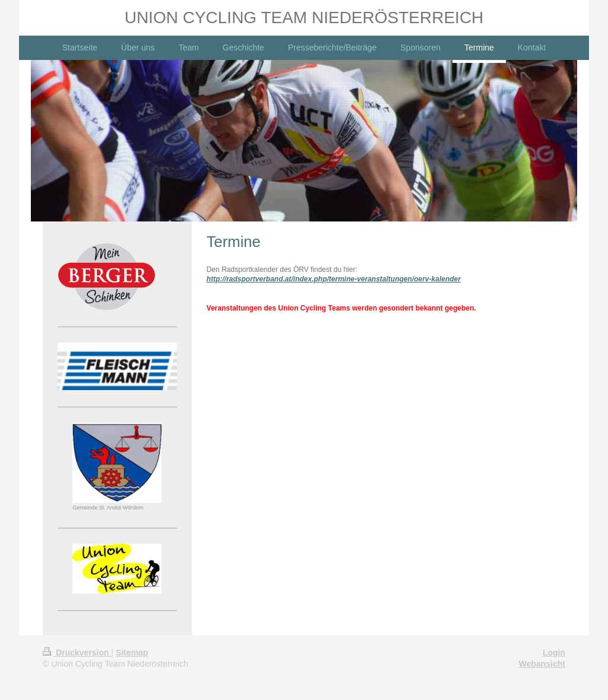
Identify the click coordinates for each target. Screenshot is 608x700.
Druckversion (77, 653)
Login (554, 653)
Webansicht (542, 664)
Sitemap (132, 653)
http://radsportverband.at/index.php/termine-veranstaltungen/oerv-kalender (334, 279)
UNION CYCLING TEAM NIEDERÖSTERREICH (304, 18)
